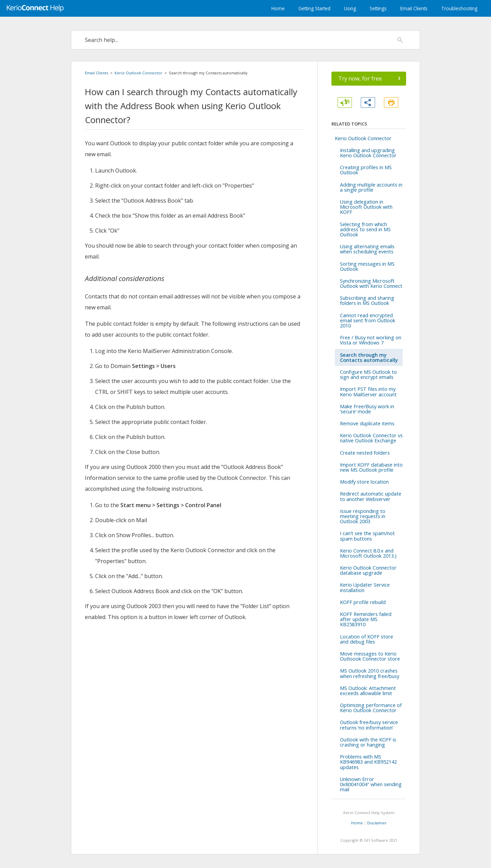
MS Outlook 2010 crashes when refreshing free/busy (370, 673)
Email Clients (414, 8)
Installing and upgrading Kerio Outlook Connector (368, 153)
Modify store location (364, 482)
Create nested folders (365, 453)
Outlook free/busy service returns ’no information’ (369, 725)
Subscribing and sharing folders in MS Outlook (367, 300)
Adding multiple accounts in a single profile (371, 187)
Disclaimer (377, 823)
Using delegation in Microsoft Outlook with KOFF (366, 207)
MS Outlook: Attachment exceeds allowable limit (368, 691)
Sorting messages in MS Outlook (367, 266)
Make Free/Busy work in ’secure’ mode (367, 409)
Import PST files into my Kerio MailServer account (368, 392)
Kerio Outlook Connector (138, 73)
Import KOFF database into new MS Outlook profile (371, 467)
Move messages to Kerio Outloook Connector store (370, 656)
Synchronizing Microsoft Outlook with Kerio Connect (371, 283)
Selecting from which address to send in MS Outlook (365, 229)
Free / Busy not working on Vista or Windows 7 (371, 340)
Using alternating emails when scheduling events (367, 249)
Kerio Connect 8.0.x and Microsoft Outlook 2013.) (368, 553)
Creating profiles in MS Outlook (366, 170)
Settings (378, 8)
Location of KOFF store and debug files (367, 639)
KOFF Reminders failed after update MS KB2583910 (366, 619)
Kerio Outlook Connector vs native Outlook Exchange (371, 438)
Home (278, 8)
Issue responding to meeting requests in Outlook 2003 (363, 516)
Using (350, 8)
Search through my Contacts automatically (369, 357)
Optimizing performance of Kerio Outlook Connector (371, 708)
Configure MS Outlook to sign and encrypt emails (368, 374)
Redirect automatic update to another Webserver (371, 496)
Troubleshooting (459, 8)
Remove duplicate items (367, 423)
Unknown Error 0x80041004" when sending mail (371, 784)
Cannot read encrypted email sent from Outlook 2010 (368, 320)
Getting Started (314, 8)
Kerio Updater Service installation (365, 587)
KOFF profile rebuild (363, 602)
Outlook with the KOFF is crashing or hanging (368, 742)
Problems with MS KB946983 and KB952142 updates (368, 762)
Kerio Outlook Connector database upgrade (368, 570)
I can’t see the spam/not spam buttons (367, 536)
